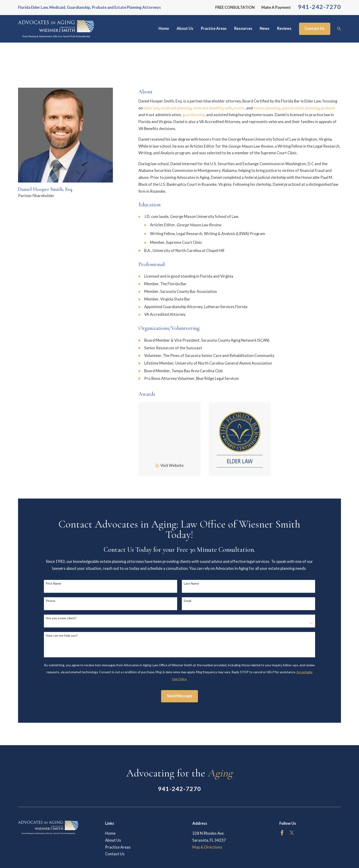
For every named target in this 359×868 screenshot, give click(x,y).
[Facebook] (282, 833)
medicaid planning (176, 108)
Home (110, 833)
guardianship (194, 115)
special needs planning (300, 108)
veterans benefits (208, 108)
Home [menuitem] (164, 28)
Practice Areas (118, 847)
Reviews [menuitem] (284, 28)
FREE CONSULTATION (235, 7)
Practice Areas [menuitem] (214, 28)
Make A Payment (276, 7)
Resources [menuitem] (243, 28)
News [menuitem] (265, 28)
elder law (151, 108)
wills (229, 108)
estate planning (267, 108)
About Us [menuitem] (185, 28)
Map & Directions (207, 847)
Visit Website (172, 465)
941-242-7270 (319, 7)
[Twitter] (292, 833)
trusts (239, 108)
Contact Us (315, 28)
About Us (113, 840)
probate (328, 108)
